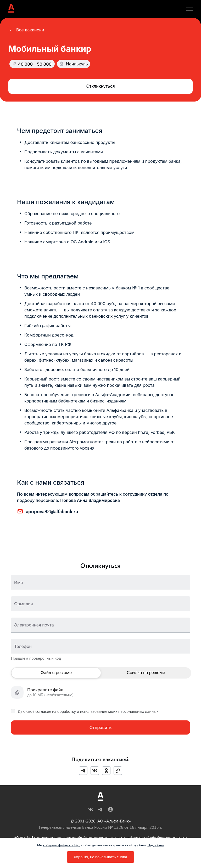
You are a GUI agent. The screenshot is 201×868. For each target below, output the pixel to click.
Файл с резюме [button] (56, 673)
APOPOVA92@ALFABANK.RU (52, 511)
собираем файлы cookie (61, 845)
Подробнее (156, 845)
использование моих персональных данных (119, 711)
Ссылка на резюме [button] (146, 673)
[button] (26, 30)
